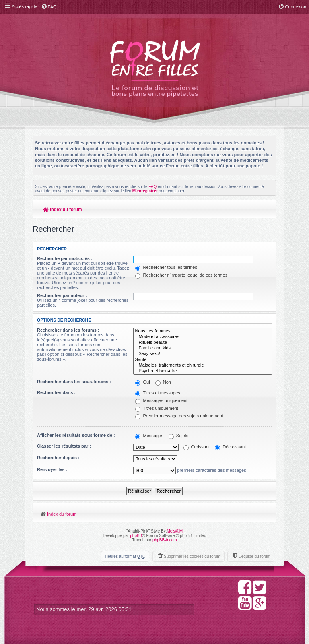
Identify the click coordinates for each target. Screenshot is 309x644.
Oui (142, 382)
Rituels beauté (203, 343)
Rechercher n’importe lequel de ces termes (181, 275)
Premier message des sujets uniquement (179, 416)
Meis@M (175, 531)
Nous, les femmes (203, 331)
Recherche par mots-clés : (65, 258)
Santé (203, 360)
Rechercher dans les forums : (68, 330)
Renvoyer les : (52, 469)
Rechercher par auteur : (62, 295)
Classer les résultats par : (64, 446)
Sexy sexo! (203, 354)
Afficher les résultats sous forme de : (76, 435)
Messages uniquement (161, 400)
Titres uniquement (157, 408)
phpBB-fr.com (165, 540)
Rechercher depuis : (58, 458)
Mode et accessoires (203, 337)
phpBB (136, 536)
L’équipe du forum (254, 556)
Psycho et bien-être (203, 371)
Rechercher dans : (56, 392)
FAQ (152, 187)
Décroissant (230, 447)
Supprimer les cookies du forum (192, 556)
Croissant (197, 447)
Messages (149, 436)
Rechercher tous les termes (166, 267)
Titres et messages (158, 393)
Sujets (179, 436)
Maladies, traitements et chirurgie (203, 365)
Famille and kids (203, 348)
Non (163, 382)
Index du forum (63, 209)
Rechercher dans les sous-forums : (74, 382)
